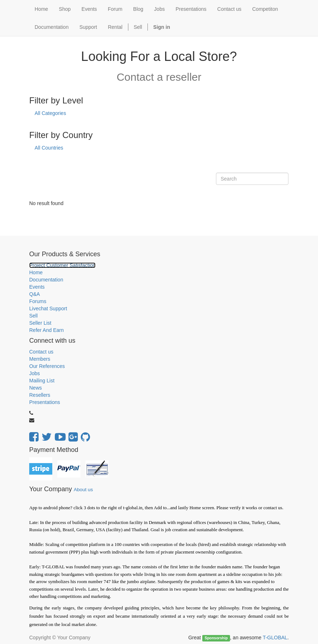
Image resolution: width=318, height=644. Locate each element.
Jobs (35, 373)
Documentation (46, 280)
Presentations (45, 402)
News (36, 388)
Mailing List (42, 381)
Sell (138, 27)
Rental (115, 27)
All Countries (49, 148)
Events (37, 287)
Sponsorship (216, 638)
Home (36, 272)
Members (40, 359)
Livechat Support (48, 308)
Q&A (35, 294)
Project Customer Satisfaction (62, 265)
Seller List (40, 323)
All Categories (50, 113)
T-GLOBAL (275, 638)
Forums (38, 301)
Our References (47, 366)
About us (83, 490)
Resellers (40, 395)
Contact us (41, 352)
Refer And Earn (47, 330)
